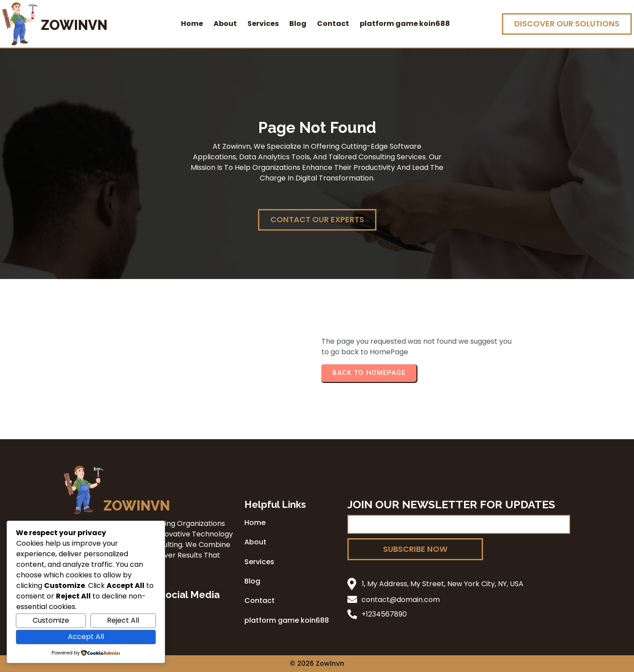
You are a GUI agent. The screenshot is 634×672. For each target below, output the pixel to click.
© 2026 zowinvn (317, 663)
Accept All (86, 637)
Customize (51, 620)
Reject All (123, 620)
